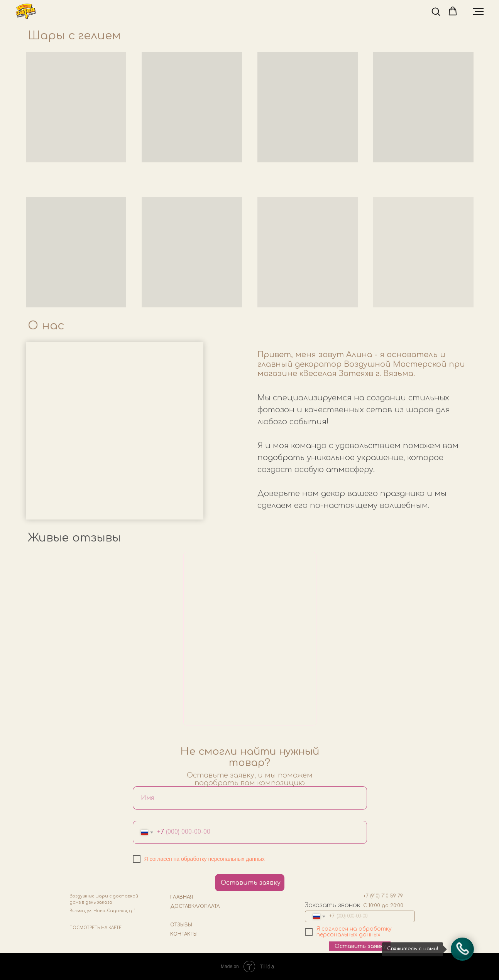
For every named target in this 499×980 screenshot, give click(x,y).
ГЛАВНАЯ (182, 897)
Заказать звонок (332, 905)
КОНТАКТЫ (184, 934)
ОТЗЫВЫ (181, 925)
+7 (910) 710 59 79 (383, 896)
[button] (436, 11)
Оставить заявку (251, 883)
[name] (250, 798)
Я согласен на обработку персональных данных (205, 859)
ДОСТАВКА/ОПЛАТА (195, 906)
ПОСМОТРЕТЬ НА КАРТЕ (96, 928)
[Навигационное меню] (478, 12)
